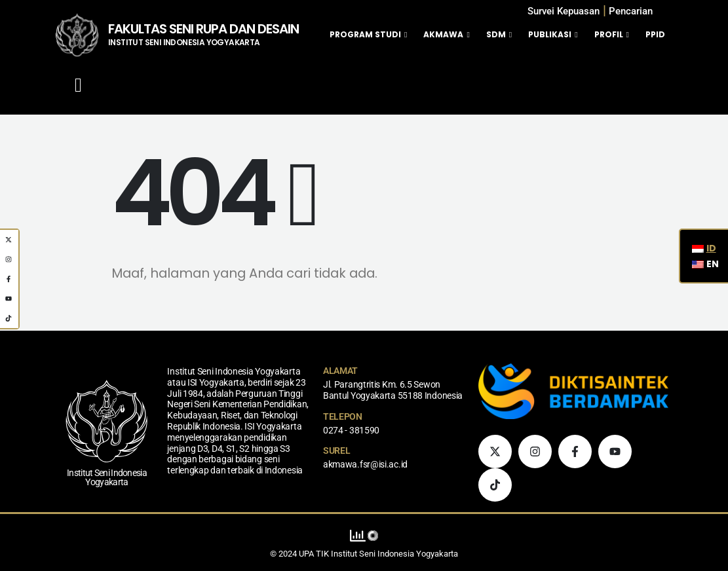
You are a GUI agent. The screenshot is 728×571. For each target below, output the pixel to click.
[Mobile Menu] (78, 85)
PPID (655, 34)
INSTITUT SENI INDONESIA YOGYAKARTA (184, 42)
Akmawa (443, 34)
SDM (496, 34)
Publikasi (550, 34)
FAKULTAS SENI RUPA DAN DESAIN (203, 29)
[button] (631, 11)
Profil (609, 34)
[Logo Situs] (77, 35)
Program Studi (365, 34)
